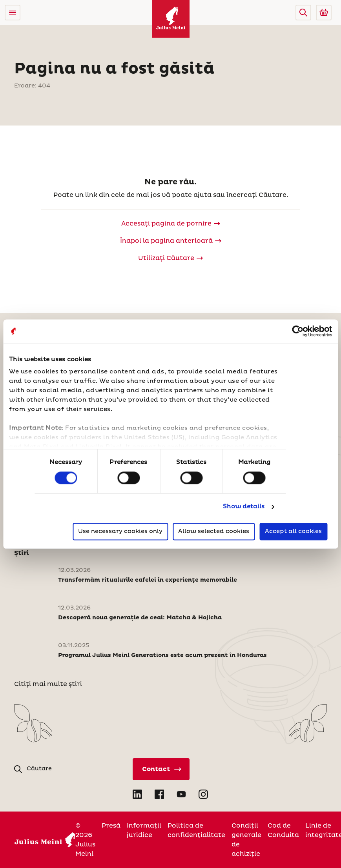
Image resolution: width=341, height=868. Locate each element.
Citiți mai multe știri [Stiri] (48, 684)
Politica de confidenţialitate (196, 830)
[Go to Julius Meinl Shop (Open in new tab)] (324, 13)
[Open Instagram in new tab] (203, 794)
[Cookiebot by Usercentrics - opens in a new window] (298, 331)
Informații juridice (144, 830)
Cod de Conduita (283, 830)
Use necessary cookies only (120, 531)
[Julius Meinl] (171, 19)
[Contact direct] (161, 769)
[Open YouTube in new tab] (181, 794)
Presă (111, 826)
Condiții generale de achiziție (246, 840)
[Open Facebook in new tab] (159, 794)
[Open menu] (13, 13)
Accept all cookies (293, 531)
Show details (244, 507)
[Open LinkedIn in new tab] (137, 794)
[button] (303, 13)
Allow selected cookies (214, 531)
